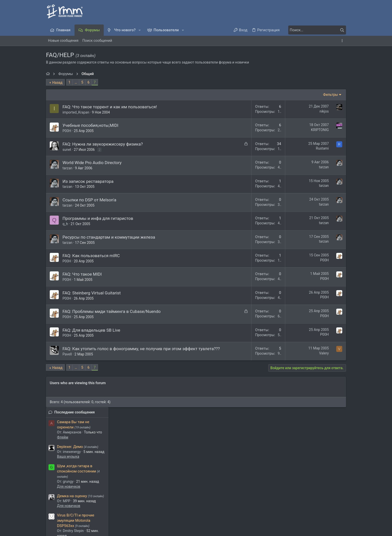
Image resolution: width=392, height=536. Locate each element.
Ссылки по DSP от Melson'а (89, 200)
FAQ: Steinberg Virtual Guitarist (92, 293)
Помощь (308, 507)
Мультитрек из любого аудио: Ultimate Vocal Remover (314, 306)
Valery (256, 353)
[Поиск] (315, 30)
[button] (140, 30)
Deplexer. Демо (307, 119)
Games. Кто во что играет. (317, 276)
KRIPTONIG (252, 130)
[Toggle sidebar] (343, 41)
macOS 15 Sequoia (310, 251)
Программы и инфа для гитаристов (98, 218)
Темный (66, 507)
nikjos (257, 111)
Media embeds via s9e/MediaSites (75, 529)
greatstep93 (132, 475)
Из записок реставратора (88, 181)
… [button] (76, 82)
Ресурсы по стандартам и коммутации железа (109, 237)
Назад (57, 83)
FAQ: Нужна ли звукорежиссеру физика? (103, 144)
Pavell (67, 360)
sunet (67, 150)
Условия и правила (226, 507)
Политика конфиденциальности (271, 507)
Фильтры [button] (263, 95)
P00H (67, 131)
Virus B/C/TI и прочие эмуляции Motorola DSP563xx (313, 192)
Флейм (300, 109)
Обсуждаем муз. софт (312, 212)
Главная (324, 507)
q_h (65, 224)
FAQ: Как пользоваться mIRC (91, 256)
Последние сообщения (312, 84)
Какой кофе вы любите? (316, 222)
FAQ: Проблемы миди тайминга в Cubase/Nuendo (111, 311)
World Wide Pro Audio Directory (92, 163)
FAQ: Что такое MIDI (82, 274)
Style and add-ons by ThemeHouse (73, 520)
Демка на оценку (309, 168)
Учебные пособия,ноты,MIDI (90, 125)
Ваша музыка (306, 128)
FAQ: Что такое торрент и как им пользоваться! (110, 107)
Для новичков (306, 158)
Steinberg (302, 355)
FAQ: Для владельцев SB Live (91, 330)
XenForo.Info (83, 525)
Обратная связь (194, 507)
